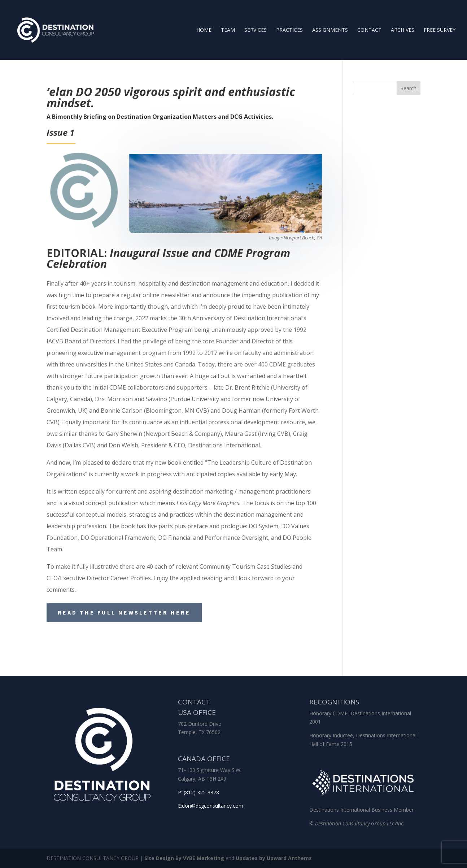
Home (204, 30)
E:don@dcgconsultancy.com (211, 806)
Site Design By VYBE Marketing (184, 858)
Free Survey (440, 30)
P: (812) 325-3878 (198, 792)
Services (256, 30)
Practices (289, 30)
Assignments (330, 30)
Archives (403, 30)
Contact (369, 30)
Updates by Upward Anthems (274, 858)
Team (228, 30)
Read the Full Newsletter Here (124, 612)
